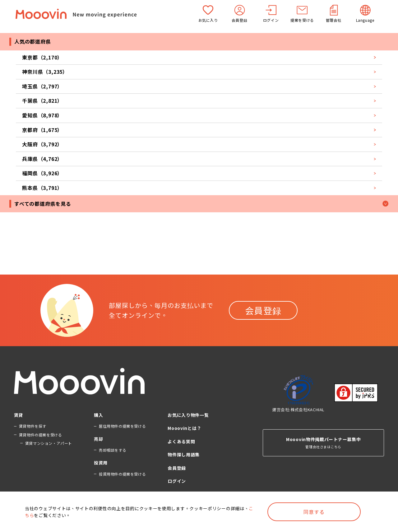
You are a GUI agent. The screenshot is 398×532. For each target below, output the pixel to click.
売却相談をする (113, 450)
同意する (314, 512)
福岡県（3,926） (199, 173)
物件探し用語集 (184, 454)
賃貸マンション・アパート (49, 443)
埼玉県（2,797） (199, 86)
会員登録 (263, 310)
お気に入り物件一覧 (188, 415)
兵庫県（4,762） (199, 159)
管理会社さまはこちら (323, 433)
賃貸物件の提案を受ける (41, 435)
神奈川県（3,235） (199, 72)
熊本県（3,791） (199, 188)
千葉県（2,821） (199, 101)
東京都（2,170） (199, 57)
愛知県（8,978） (199, 115)
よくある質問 (181, 441)
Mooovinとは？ (184, 428)
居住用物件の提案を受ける (122, 426)
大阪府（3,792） (199, 144)
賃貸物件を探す (33, 426)
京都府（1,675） (199, 130)
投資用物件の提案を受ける (122, 474)
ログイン (177, 481)
